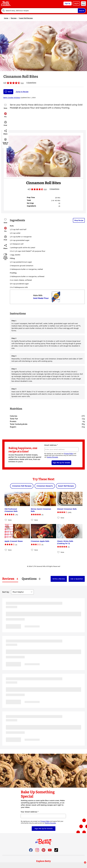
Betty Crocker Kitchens (12, 98)
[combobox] (39, 11)
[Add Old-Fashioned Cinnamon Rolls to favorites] (6, 520)
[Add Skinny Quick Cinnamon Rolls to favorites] (32, 520)
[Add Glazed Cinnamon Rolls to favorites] (59, 518)
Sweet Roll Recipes (26, 18)
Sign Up (68, 3)
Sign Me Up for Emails (61, 463)
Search (82, 11)
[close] (85, 863)
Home (6, 18)
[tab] (10, 579)
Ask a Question (77, 579)
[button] (5, 115)
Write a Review (59, 579)
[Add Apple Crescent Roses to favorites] (6, 550)
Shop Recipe (79, 220)
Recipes (14, 18)
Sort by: (6, 592)
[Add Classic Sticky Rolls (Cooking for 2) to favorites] (59, 552)
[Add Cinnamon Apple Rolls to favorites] (32, 550)
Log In (76, 3)
